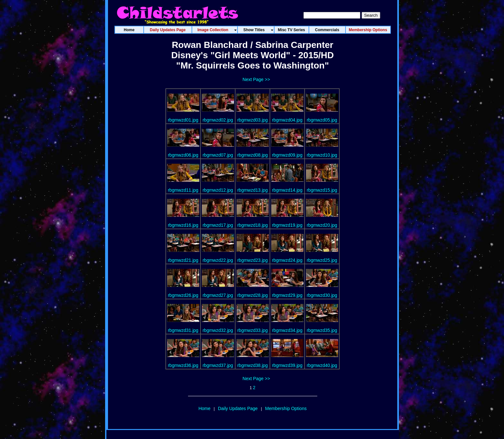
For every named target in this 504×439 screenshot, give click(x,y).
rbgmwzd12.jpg (218, 190)
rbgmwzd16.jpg (183, 225)
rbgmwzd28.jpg (252, 295)
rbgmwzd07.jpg (218, 155)
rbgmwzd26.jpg (183, 295)
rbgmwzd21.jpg (183, 260)
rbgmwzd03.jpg (252, 120)
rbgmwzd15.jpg (322, 190)
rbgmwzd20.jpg (322, 225)
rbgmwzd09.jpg (287, 155)
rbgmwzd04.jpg (287, 120)
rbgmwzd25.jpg (322, 260)
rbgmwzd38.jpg (252, 365)
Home (204, 408)
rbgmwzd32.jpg (218, 330)
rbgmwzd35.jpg (322, 330)
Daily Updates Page (238, 408)
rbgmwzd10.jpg (322, 155)
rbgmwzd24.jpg (287, 260)
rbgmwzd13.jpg (252, 190)
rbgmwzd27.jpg (218, 295)
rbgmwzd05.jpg (322, 120)
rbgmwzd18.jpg (252, 225)
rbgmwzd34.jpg (287, 330)
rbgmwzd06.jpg (183, 155)
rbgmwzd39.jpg (287, 365)
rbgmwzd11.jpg (183, 190)
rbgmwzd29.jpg (287, 295)
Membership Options (286, 408)
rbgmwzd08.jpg (252, 155)
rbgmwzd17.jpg (218, 225)
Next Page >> (256, 79)
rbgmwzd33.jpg (252, 330)
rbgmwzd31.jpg (183, 330)
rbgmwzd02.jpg (218, 120)
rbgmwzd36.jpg (183, 365)
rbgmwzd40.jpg (322, 365)
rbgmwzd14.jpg (287, 190)
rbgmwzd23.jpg (252, 260)
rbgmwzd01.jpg (183, 120)
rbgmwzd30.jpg (322, 295)
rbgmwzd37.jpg (218, 365)
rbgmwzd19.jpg (287, 225)
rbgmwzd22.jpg (218, 260)
